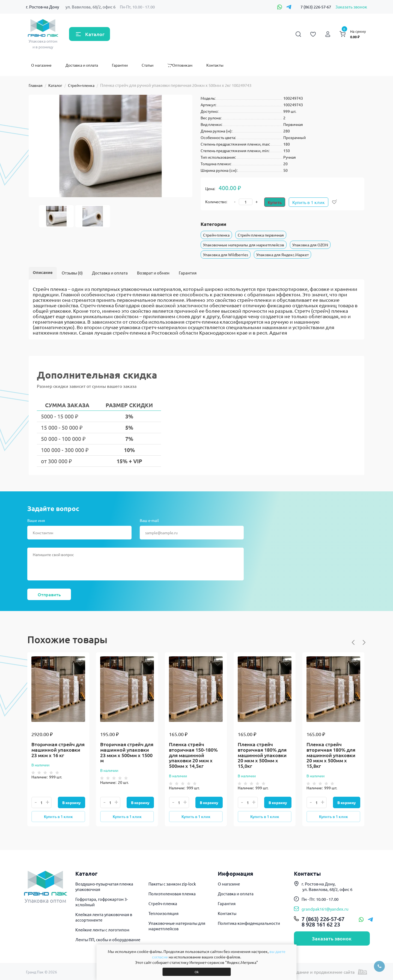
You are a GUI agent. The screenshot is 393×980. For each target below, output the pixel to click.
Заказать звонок (351, 7)
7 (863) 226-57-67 (316, 7)
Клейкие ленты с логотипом (102, 930)
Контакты (215, 65)
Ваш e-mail (149, 520)
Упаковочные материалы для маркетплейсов (244, 245)
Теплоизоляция (163, 913)
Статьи (148, 65)
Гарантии (120, 65)
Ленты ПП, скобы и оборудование (108, 939)
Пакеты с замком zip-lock (172, 884)
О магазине (41, 65)
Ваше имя (36, 520)
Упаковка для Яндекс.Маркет (282, 255)
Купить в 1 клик (309, 202)
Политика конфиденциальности (249, 923)
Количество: (216, 202)
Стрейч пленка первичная (261, 235)
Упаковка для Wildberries (226, 255)
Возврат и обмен (153, 273)
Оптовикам (180, 65)
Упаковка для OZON (310, 245)
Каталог (95, 34)
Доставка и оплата (82, 65)
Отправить (49, 594)
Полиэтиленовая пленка (172, 894)
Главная (36, 85)
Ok (197, 972)
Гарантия (188, 273)
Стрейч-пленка (81, 85)
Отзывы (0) (72, 273)
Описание (43, 272)
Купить (275, 202)
